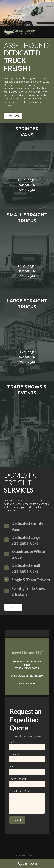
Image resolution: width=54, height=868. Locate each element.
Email (27, 769)
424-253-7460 (27, 683)
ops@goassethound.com (27, 676)
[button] (48, 32)
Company (27, 757)
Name (27, 745)
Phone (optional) (27, 782)
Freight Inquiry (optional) (27, 793)
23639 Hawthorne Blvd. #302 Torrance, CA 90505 (27, 665)
